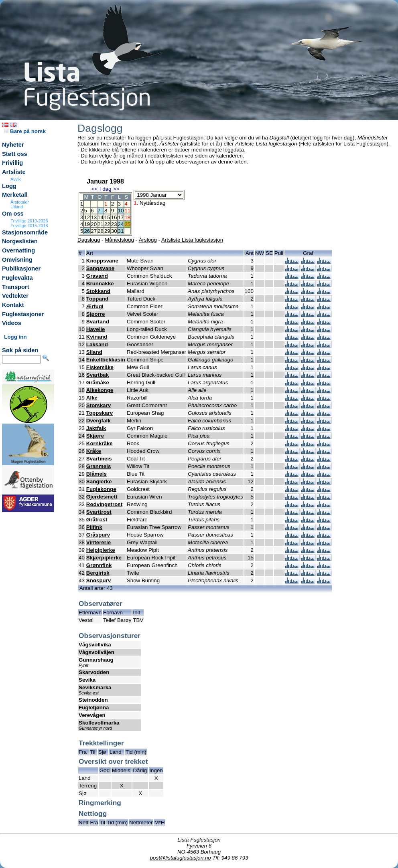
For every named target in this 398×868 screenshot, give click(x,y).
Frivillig (12, 163)
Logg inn (15, 337)
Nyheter (13, 145)
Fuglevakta (17, 278)
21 (101, 224)
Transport (16, 287)
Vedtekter (15, 296)
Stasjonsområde (25, 232)
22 (107, 224)
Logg (9, 186)
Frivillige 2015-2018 (29, 226)
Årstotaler (20, 202)
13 (94, 217)
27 (94, 231)
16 (114, 217)
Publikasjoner (21, 268)
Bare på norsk (25, 131)
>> (116, 189)
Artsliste (14, 172)
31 (121, 231)
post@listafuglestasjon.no (181, 858)
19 (87, 224)
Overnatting (18, 250)
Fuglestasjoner (23, 314)
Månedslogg (119, 240)
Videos (12, 323)
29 (107, 231)
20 (94, 224)
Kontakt (13, 305)
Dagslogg (89, 240)
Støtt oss (15, 154)
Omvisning (17, 260)
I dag (106, 189)
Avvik (15, 179)
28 (101, 231)
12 (87, 217)
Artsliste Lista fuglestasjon (192, 240)
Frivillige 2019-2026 (29, 221)
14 (101, 217)
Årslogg (148, 240)
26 (87, 231)
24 (121, 224)
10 (121, 211)
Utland (17, 207)
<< (95, 189)
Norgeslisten (20, 241)
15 (107, 217)
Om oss (13, 214)
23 (114, 224)
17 (121, 217)
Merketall (15, 195)
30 (114, 231)
